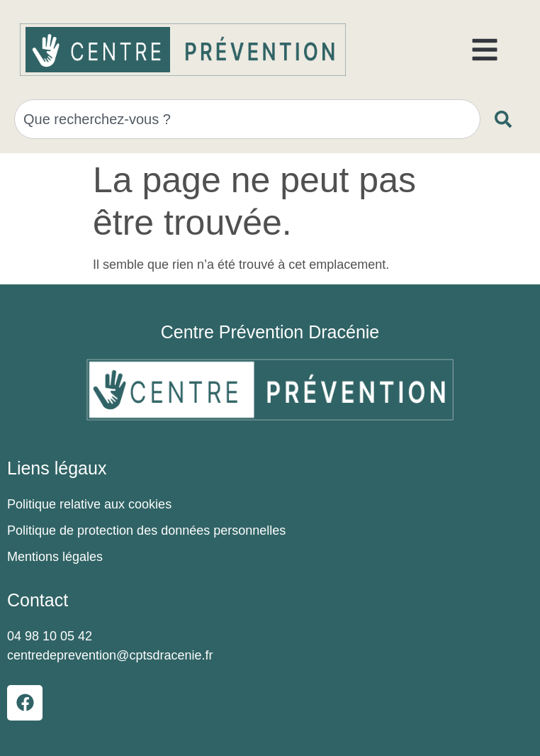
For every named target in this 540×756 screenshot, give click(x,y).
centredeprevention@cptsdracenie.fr (110, 655)
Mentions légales (55, 557)
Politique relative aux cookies (89, 504)
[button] (485, 50)
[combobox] (247, 119)
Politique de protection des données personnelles (146, 530)
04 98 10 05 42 (50, 636)
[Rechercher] (506, 119)
